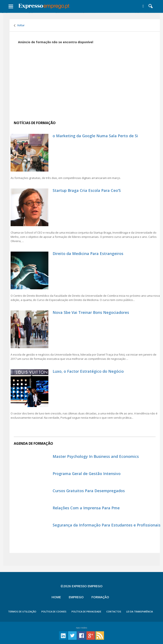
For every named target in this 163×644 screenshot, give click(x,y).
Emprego (76, 597)
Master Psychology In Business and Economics (96, 456)
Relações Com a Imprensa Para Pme (86, 508)
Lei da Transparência (140, 611)
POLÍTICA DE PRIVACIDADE (86, 611)
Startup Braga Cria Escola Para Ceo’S (87, 190)
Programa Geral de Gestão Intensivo (87, 474)
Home (56, 597)
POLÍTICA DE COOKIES (54, 611)
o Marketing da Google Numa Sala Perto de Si (95, 136)
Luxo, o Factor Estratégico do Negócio (88, 371)
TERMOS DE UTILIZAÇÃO (22, 611)
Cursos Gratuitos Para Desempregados (89, 491)
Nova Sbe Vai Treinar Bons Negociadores (91, 312)
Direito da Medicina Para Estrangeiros (88, 253)
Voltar (19, 25)
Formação (100, 597)
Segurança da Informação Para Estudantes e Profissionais (107, 525)
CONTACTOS (114, 611)
